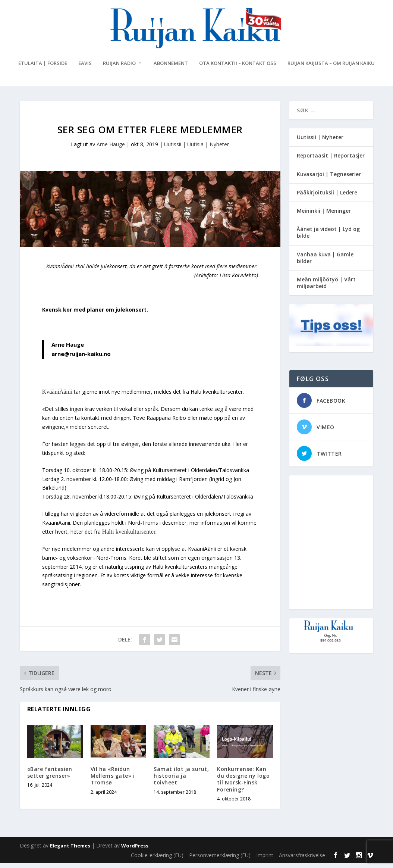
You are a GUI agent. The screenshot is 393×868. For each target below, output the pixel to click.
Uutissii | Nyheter (320, 142)
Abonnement (171, 68)
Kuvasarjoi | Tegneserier (329, 179)
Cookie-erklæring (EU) (157, 860)
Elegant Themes (70, 850)
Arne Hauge (111, 149)
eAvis (85, 68)
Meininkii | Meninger (324, 216)
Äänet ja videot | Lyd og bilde (328, 237)
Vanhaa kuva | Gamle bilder (325, 262)
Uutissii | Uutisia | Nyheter (196, 149)
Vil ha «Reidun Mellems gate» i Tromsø (113, 780)
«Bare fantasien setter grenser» (50, 777)
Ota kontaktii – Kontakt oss (238, 68)
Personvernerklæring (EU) (220, 860)
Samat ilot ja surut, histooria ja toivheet (181, 780)
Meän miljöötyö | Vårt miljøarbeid (326, 288)
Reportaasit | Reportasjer (331, 160)
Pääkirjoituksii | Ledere (327, 197)
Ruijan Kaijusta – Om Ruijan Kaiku (331, 68)
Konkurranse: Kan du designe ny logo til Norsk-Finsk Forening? (243, 784)
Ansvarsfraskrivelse (302, 860)
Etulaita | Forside (43, 68)
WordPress (135, 850)
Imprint (265, 860)
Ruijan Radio (119, 68)
